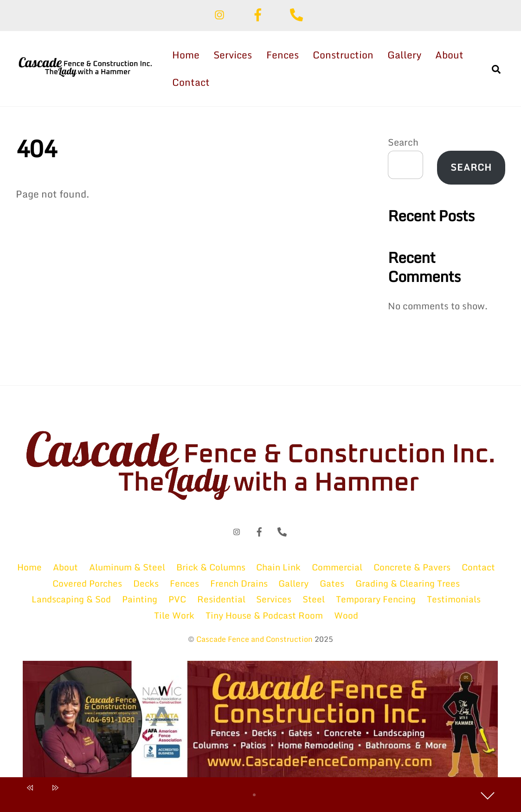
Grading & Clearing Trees (408, 583)
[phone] (298, 13)
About (449, 55)
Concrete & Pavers (412, 567)
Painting (140, 599)
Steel (314, 599)
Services (233, 55)
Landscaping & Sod (71, 599)
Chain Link (278, 567)
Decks (146, 583)
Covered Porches (87, 583)
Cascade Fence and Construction (254, 639)
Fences (283, 55)
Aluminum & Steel (127, 567)
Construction (343, 55)
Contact (191, 82)
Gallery (404, 55)
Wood (346, 615)
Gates (332, 583)
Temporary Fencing (376, 599)
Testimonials (454, 599)
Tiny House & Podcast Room (264, 615)
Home (186, 55)
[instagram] (221, 13)
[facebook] (260, 13)
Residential (221, 599)
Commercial (337, 567)
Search (403, 142)
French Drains (239, 583)
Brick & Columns (211, 567)
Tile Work (174, 615)
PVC (177, 599)
